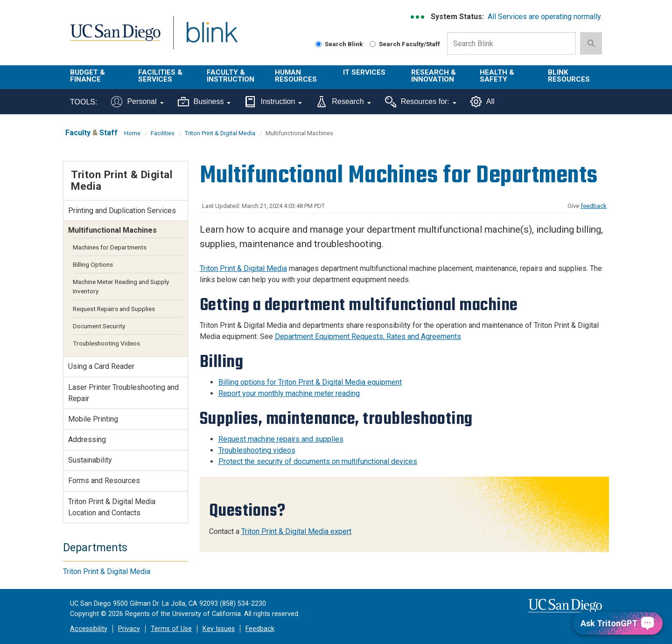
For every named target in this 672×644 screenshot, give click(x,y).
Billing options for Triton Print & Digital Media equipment (310, 382)
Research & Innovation (434, 76)
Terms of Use (171, 629)
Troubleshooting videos (257, 450)
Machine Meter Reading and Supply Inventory (121, 286)
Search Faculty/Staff (405, 44)
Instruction (273, 102)
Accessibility (89, 629)
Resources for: (421, 102)
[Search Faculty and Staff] (373, 44)
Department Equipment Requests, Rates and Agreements (368, 336)
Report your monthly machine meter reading (289, 393)
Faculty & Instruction (231, 76)
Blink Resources (569, 76)
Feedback (260, 629)
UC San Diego (115, 38)
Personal (137, 102)
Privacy (129, 629)
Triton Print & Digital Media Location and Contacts (112, 507)
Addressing (87, 440)
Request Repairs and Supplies (114, 309)
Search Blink (339, 44)
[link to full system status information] (418, 17)
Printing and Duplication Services (122, 211)
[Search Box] (511, 43)
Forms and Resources (104, 481)
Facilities (163, 133)
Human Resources (296, 76)
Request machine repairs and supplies (281, 439)
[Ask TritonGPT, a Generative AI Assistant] (618, 623)
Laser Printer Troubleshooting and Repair (123, 393)
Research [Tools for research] (343, 102)
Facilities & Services (160, 76)
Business (204, 102)
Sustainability (90, 460)
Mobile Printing (93, 419)
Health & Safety (497, 76)
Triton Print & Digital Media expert (296, 531)
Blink (212, 38)
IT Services (364, 72)
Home (132, 133)
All (483, 102)
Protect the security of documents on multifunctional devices (318, 461)
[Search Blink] (318, 44)
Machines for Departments (110, 247)
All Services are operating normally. (545, 17)
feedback (594, 206)
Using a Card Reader (101, 366)
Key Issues (219, 629)
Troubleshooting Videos (106, 343)
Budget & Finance (87, 76)
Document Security (99, 326)
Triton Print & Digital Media (220, 133)
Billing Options (93, 264)
